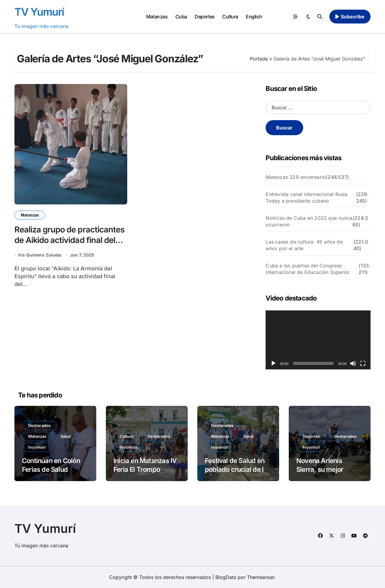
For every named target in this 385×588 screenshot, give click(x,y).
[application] (318, 340)
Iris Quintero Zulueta (40, 255)
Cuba (181, 17)
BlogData (226, 577)
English (254, 17)
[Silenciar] (353, 363)
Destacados (39, 425)
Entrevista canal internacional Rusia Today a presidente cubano (306, 198)
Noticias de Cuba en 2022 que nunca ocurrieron (309, 221)
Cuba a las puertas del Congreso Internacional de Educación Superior (308, 269)
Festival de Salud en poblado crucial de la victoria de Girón (236, 469)
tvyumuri (37, 447)
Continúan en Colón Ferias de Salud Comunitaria (51, 469)
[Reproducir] (273, 363)
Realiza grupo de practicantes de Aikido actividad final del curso (69, 240)
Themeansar (261, 577)
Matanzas (157, 17)
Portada (259, 59)
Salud (66, 436)
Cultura (230, 17)
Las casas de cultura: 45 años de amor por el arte (304, 245)
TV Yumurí (39, 12)
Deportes (205, 17)
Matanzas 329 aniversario (296, 177)
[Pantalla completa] (363, 363)
